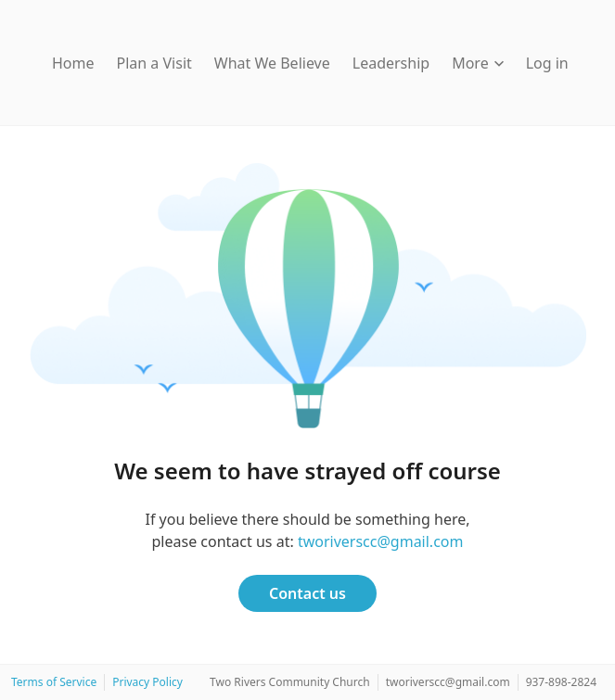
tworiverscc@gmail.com (381, 541)
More (478, 63)
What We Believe (272, 63)
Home (73, 63)
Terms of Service (54, 682)
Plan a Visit (154, 63)
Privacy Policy (147, 682)
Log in (547, 63)
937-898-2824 (561, 682)
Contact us (307, 593)
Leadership (391, 63)
